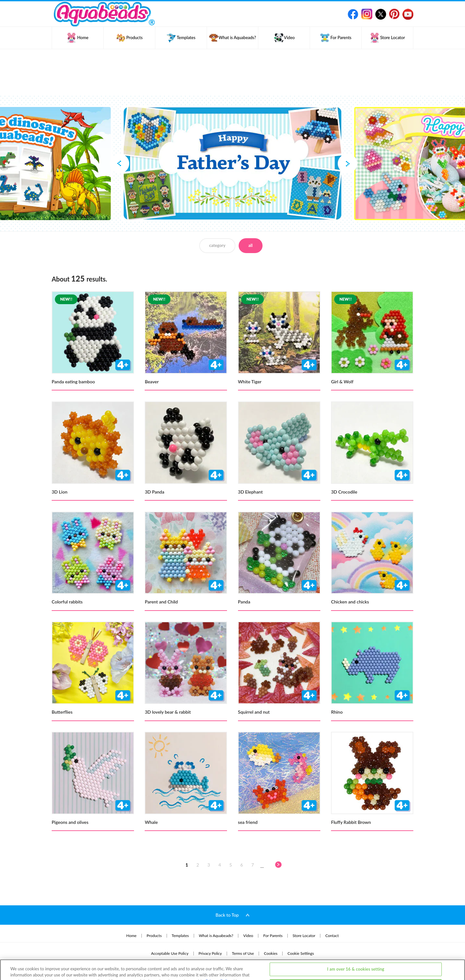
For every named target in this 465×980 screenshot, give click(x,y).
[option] (232, 164)
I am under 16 (356, 962)
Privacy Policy (219, 957)
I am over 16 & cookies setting (356, 945)
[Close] (455, 961)
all (250, 245)
